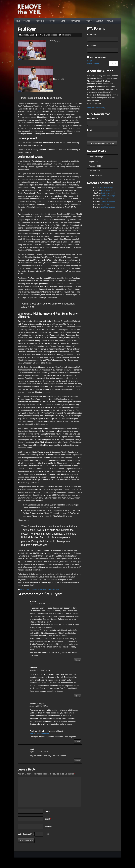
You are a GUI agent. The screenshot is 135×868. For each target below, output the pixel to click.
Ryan (58, 589)
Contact (89, 21)
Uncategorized (51, 35)
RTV (40, 35)
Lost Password (93, 64)
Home (18, 21)
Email (48, 819)
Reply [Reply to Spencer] (78, 696)
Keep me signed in (98, 57)
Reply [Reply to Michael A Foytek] (78, 742)
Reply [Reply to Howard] (78, 660)
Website (48, 827)
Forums (110, 21)
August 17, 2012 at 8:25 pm (39, 752)
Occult (35, 589)
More (64, 21)
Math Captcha (24, 834)
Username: (92, 34)
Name (48, 811)
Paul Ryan (43, 589)
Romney (51, 589)
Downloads (76, 21)
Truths (53, 21)
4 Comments (67, 35)
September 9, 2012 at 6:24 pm (40, 604)
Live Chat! (100, 21)
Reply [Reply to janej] (78, 761)
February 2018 (95, 166)
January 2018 (95, 171)
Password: (92, 46)
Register (91, 61)
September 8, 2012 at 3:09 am (40, 670)
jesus (22, 589)
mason (28, 589)
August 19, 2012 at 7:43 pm (39, 706)
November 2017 (96, 175)
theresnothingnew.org (96, 107)
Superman (93, 161)
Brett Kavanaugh (96, 157)
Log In (113, 63)
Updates (28, 21)
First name (92, 119)
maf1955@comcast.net (39, 734)
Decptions (41, 21)
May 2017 (105, 199)
